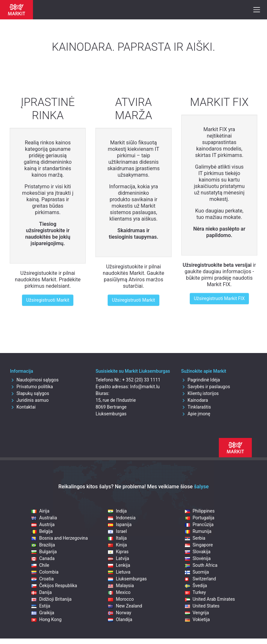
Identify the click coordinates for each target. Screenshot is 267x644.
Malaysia (121, 586)
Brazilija (43, 545)
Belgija (42, 531)
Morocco (121, 599)
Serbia (195, 538)
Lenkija (119, 565)
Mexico (119, 592)
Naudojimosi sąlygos (34, 380)
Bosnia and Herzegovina (60, 538)
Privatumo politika (32, 387)
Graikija (43, 613)
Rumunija (198, 531)
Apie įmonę (196, 414)
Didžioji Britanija (51, 599)
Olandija (120, 619)
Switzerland (200, 579)
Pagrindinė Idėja (200, 380)
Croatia (43, 579)
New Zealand (125, 606)
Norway (120, 613)
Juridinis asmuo (29, 400)
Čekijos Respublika (54, 586)
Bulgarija (44, 552)
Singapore (199, 545)
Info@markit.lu (145, 387)
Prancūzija (199, 525)
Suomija (197, 572)
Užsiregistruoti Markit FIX (219, 298)
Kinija (117, 545)
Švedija (196, 586)
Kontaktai (23, 407)
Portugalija (200, 518)
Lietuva (119, 572)
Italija (117, 538)
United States (202, 606)
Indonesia (122, 518)
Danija (42, 592)
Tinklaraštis (196, 407)
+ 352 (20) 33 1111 (141, 380)
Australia (44, 518)
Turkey (195, 592)
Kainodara (194, 400)
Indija (117, 511)
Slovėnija (198, 558)
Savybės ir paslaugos (205, 387)
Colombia (45, 572)
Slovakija (198, 552)
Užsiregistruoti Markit (48, 300)
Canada (43, 558)
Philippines (200, 511)
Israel (117, 531)
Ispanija (120, 525)
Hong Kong (46, 619)
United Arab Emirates (210, 599)
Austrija (43, 525)
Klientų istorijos (200, 393)
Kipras (118, 552)
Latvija (118, 558)
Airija (40, 511)
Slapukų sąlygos (30, 393)
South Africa (201, 565)
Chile (40, 565)
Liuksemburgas (127, 579)
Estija (41, 606)
